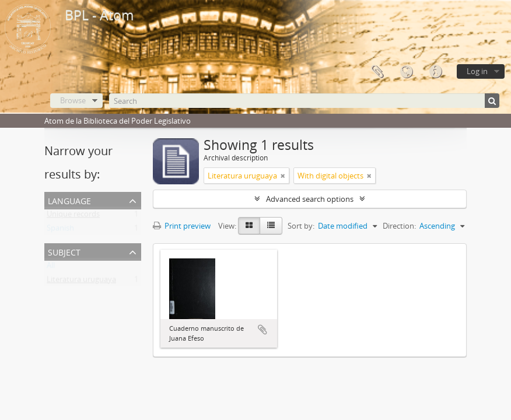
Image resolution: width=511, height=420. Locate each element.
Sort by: (301, 226)
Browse (73, 100)
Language (406, 72)
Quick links (435, 72)
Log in (477, 71)
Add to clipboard (262, 330)
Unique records (73, 216)
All (51, 268)
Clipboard (377, 72)
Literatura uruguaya (81, 282)
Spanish (60, 230)
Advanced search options (310, 199)
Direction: (399, 226)
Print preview (182, 226)
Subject (64, 251)
